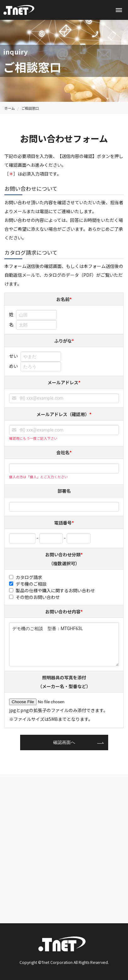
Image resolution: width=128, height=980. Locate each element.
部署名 (64, 491)
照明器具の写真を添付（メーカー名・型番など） (64, 682)
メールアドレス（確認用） (64, 414)
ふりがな (64, 341)
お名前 (64, 299)
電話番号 (64, 523)
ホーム (10, 108)
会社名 (64, 452)
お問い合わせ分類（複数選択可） (64, 559)
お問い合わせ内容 (64, 612)
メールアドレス (64, 382)
